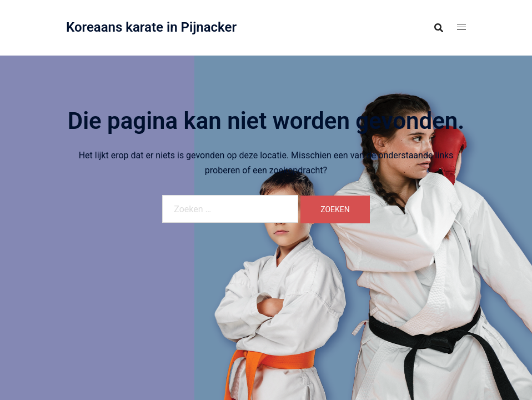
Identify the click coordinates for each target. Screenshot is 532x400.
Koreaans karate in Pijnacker (151, 27)
